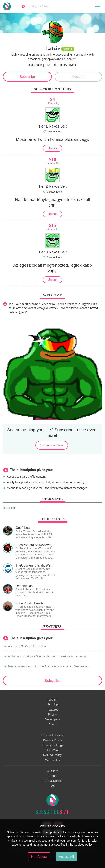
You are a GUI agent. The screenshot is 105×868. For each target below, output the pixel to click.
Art (49, 65)
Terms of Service (52, 735)
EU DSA (52, 750)
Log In (52, 700)
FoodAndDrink (68, 65)
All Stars (52, 771)
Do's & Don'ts (52, 781)
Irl (55, 65)
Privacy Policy (52, 740)
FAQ (53, 786)
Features (52, 710)
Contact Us (52, 760)
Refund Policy (53, 755)
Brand (53, 776)
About (52, 724)
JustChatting (36, 65)
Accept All (66, 857)
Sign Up (52, 704)
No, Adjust (39, 857)
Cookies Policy (83, 845)
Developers (52, 719)
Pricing (52, 714)
